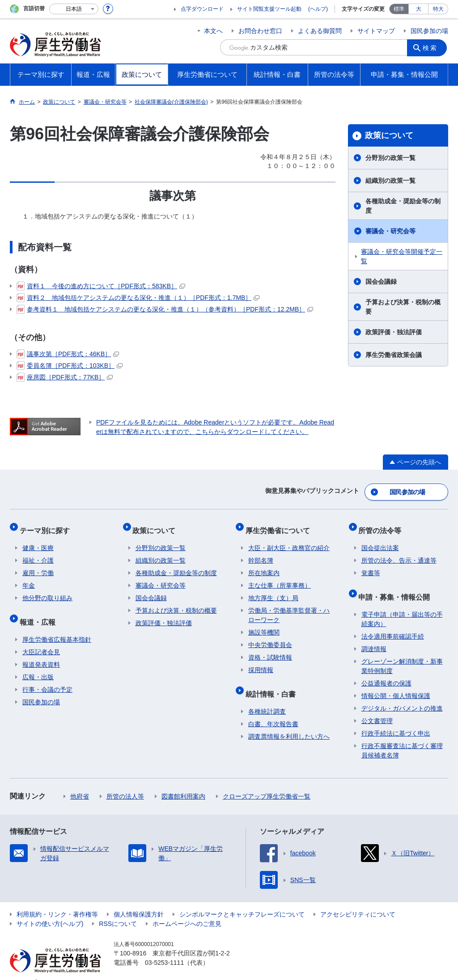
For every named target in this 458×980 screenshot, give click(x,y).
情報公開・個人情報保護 (396, 682)
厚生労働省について (280, 525)
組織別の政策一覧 (390, 181)
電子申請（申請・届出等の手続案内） (402, 605)
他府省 (80, 782)
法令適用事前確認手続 (393, 622)
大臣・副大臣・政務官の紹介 (289, 540)
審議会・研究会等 (390, 231)
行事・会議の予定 (47, 676)
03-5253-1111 (164, 949)
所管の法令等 (383, 525)
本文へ (213, 31)
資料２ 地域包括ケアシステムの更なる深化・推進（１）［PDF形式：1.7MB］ (138, 298)
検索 (432, 47)
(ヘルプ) (318, 9)
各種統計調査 (267, 698)
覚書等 (371, 565)
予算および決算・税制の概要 (403, 307)
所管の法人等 (125, 782)
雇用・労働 (38, 565)
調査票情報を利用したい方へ (289, 723)
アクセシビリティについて (358, 900)
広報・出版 (38, 663)
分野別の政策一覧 (390, 158)
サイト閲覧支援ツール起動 (269, 9)
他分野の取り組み (47, 590)
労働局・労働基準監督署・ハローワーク (289, 607)
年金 (29, 577)
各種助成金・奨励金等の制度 (403, 206)
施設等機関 (264, 624)
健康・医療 (38, 540)
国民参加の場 (429, 31)
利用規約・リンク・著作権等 (57, 900)
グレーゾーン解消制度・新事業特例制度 (402, 652)
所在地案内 (264, 565)
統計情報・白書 (273, 683)
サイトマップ (376, 31)
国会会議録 (381, 282)
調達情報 (374, 635)
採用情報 (261, 662)
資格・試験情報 (270, 649)
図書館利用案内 (183, 782)
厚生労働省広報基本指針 (57, 626)
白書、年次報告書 (273, 710)
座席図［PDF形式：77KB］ (65, 377)
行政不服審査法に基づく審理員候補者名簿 (402, 737)
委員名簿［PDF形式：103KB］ (70, 366)
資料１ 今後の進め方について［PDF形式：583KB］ (101, 286)
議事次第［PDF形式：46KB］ (68, 354)
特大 (438, 9)
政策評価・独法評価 (394, 332)
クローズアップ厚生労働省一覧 (267, 782)
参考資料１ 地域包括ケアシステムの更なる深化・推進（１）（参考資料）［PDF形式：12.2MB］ (165, 309)
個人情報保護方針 (139, 900)
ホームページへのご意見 (187, 910)
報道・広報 (40, 611)
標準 (399, 9)
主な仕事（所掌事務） (280, 577)
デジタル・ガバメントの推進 (402, 694)
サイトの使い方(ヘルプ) (50, 910)
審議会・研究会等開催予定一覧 (402, 256)
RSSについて (118, 910)
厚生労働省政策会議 (394, 355)
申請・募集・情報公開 (397, 586)
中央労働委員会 (270, 637)
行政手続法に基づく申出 (396, 719)
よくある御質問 (320, 31)
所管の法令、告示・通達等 (399, 552)
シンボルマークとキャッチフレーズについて (242, 900)
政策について (389, 135)
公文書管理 (377, 707)
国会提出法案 (380, 540)
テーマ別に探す (47, 525)
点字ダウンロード (202, 9)
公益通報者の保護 (386, 669)
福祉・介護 (38, 552)
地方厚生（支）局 (273, 590)
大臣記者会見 (41, 638)
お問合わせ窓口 (260, 31)
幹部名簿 (261, 552)
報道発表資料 (41, 651)
